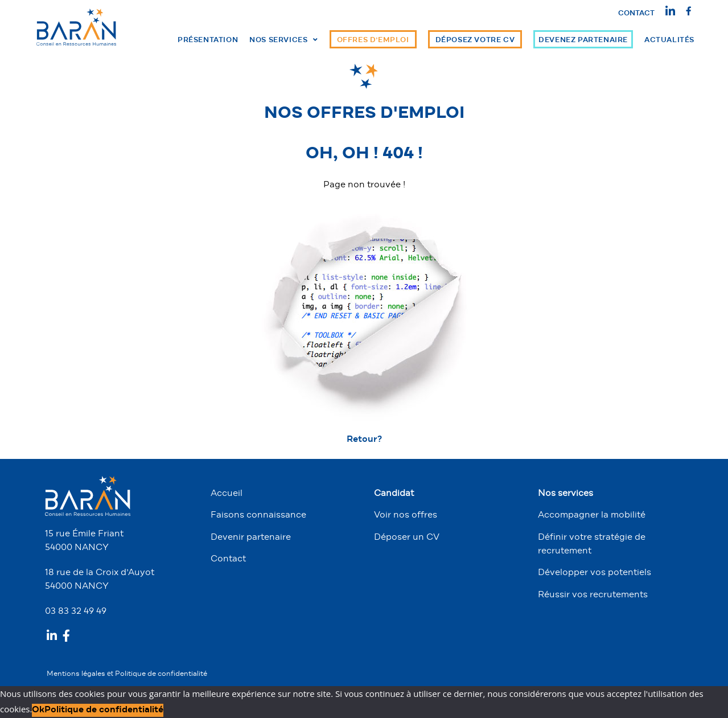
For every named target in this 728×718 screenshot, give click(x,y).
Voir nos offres (406, 515)
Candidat (394, 494)
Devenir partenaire (251, 538)
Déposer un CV (407, 538)
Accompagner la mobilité (592, 515)
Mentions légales (77, 674)
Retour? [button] (364, 440)
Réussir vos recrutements (593, 595)
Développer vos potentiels (595, 573)
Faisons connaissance (258, 515)
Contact (636, 14)
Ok (38, 710)
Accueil (227, 494)
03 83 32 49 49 (76, 612)
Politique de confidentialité (161, 674)
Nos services (565, 494)
